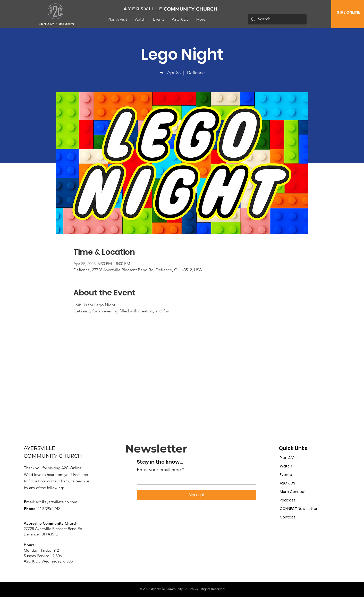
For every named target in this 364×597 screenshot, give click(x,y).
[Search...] (277, 19)
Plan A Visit (289, 458)
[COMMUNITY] (180, 9)
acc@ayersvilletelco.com (57, 502)
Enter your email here (159, 470)
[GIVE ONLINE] (348, 12)
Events (286, 475)
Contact (287, 517)
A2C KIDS (287, 483)
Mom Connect (293, 492)
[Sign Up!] (196, 495)
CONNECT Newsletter (297, 509)
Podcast (287, 500)
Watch (286, 466)
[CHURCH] (213, 9)
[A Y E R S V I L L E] (143, 9)
